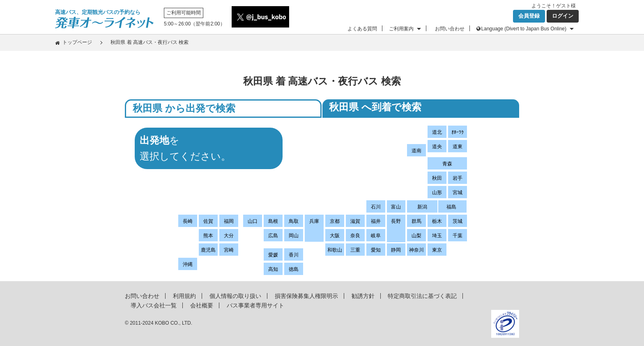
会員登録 (529, 16)
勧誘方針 (363, 296)
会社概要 (202, 305)
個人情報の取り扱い (235, 296)
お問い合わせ (450, 29)
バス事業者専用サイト (255, 305)
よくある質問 (362, 29)
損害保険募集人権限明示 (306, 296)
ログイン (563, 16)
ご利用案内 (401, 29)
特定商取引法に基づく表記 (422, 296)
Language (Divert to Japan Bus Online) (524, 29)
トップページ (77, 42)
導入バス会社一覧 (154, 305)
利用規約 (184, 296)
